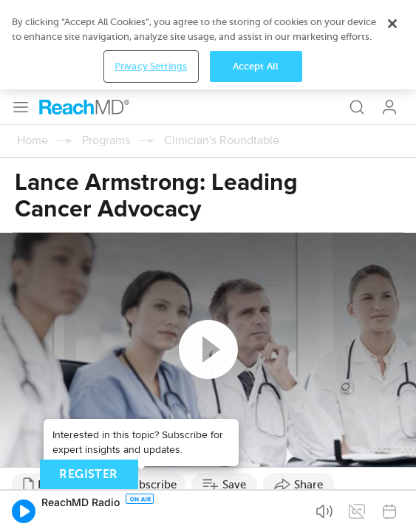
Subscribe (151, 395)
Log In (389, 18)
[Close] (392, 476)
